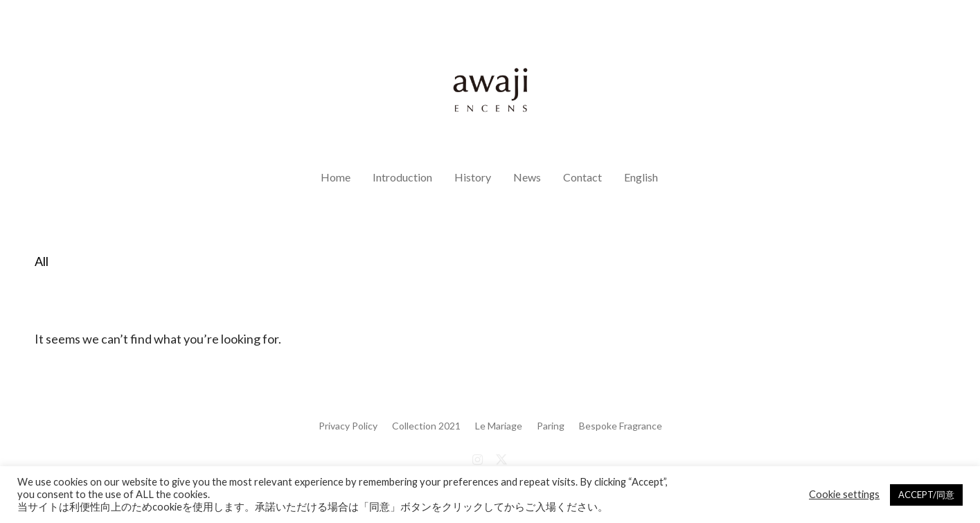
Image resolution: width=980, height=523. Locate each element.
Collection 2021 (426, 426)
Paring (551, 426)
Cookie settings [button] (844, 494)
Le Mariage (499, 426)
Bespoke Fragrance (621, 426)
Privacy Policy (348, 426)
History (473, 177)
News (527, 177)
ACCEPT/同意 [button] (926, 495)
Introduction (402, 177)
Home (336, 177)
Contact (582, 177)
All (42, 261)
